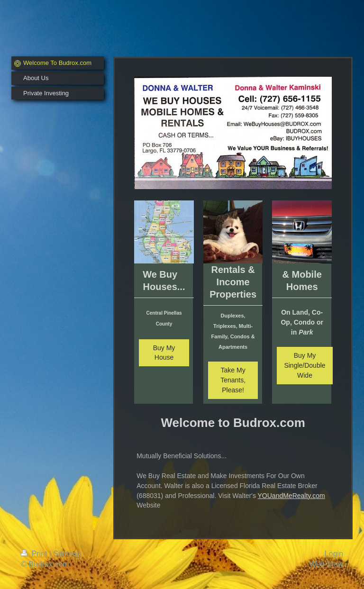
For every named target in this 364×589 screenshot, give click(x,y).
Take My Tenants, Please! (233, 380)
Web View (326, 564)
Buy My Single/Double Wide (305, 365)
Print (35, 554)
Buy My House (164, 353)
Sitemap (67, 554)
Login (334, 554)
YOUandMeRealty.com (291, 496)
